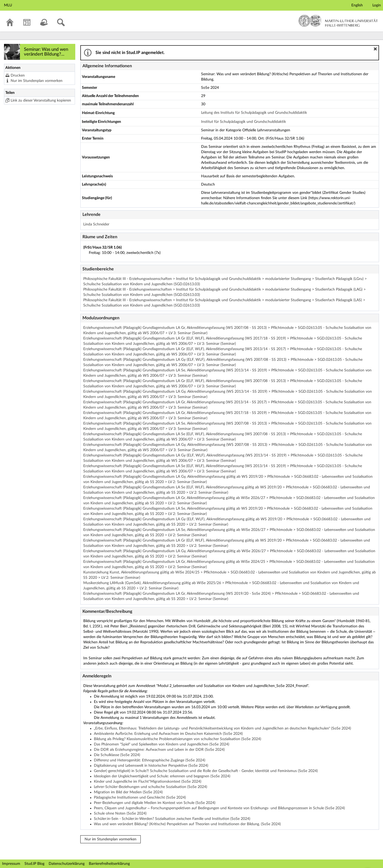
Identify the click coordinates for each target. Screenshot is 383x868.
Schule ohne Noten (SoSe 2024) (120, 814)
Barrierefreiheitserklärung (109, 864)
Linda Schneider (96, 224)
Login (377, 5)
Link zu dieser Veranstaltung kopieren (41, 100)
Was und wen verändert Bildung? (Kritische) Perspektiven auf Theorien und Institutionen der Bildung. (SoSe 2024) (187, 824)
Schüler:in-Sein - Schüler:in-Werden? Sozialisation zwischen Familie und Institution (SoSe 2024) (172, 819)
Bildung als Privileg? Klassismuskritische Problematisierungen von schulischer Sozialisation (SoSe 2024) (178, 739)
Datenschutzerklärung (67, 864)
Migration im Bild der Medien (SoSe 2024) (128, 792)
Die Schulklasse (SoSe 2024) (117, 755)
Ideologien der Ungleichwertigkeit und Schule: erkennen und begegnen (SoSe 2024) (162, 776)
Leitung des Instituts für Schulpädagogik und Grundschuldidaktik (254, 113)
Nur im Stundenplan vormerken (37, 81)
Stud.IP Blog (34, 864)
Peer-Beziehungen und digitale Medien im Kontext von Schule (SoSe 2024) (155, 803)
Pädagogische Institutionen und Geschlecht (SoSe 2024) (140, 798)
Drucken (18, 76)
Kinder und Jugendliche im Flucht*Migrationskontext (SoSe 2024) (148, 782)
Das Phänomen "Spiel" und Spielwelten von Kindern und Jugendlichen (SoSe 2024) (162, 744)
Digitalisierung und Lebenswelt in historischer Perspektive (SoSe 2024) (151, 766)
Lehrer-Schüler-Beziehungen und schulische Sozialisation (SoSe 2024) (151, 787)
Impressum (11, 864)
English (357, 5)
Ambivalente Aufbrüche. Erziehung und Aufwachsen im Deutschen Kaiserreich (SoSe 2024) (168, 734)
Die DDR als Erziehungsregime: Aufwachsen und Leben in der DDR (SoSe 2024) (159, 750)
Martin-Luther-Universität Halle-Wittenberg (338, 21)
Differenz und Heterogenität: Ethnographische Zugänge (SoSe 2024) (150, 760)
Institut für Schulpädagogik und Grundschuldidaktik (243, 122)
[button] (375, 49)
